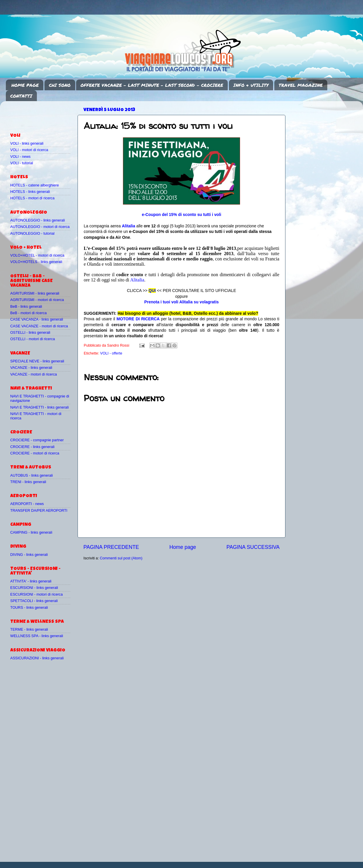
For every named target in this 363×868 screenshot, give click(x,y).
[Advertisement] (44, 114)
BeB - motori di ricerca (29, 313)
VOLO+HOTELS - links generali (36, 262)
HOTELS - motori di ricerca (32, 198)
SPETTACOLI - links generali (34, 601)
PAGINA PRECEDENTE (111, 547)
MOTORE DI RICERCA (138, 319)
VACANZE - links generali (31, 368)
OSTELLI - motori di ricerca (33, 339)
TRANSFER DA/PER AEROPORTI (39, 511)
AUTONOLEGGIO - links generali (38, 220)
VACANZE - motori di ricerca (34, 374)
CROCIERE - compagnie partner (37, 440)
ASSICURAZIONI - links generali (37, 658)
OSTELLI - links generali (30, 333)
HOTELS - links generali (30, 192)
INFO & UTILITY (251, 85)
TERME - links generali (29, 630)
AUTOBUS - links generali (31, 476)
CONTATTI (21, 96)
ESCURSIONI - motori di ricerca (36, 594)
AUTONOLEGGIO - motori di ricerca (40, 227)
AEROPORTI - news (27, 504)
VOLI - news (20, 157)
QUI (152, 291)
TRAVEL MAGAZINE (301, 85)
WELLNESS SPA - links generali (37, 636)
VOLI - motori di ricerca (29, 150)
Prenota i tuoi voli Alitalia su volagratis (181, 302)
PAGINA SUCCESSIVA (253, 547)
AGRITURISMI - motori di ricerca (37, 300)
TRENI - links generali (28, 482)
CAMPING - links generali (31, 532)
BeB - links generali (26, 307)
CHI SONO (60, 85)
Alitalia (128, 226)
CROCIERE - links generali (32, 447)
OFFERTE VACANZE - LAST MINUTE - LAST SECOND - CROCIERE (152, 85)
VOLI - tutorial (22, 163)
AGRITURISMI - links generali (35, 293)
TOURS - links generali (29, 608)
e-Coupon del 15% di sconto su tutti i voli (181, 215)
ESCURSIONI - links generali (34, 588)
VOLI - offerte (111, 353)
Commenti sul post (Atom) (121, 558)
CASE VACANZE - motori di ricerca (39, 326)
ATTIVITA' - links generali (31, 581)
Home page (183, 547)
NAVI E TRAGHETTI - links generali (40, 407)
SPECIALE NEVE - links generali (37, 361)
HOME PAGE (25, 85)
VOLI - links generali (27, 143)
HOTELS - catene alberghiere (35, 185)
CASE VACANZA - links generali (37, 319)
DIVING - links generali (29, 555)
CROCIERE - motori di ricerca (35, 453)
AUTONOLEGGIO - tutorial (32, 234)
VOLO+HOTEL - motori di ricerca (37, 255)
